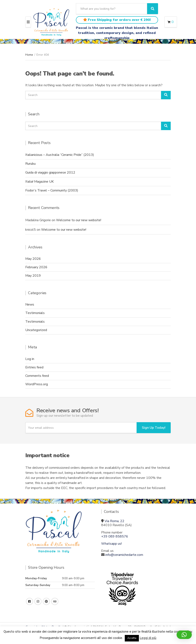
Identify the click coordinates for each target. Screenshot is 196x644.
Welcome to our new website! (79, 220)
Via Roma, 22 (114, 521)
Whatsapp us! (111, 544)
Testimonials (35, 313)
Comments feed (37, 376)
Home (29, 55)
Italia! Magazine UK (40, 182)
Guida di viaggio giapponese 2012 (50, 172)
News (30, 304)
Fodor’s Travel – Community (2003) (52, 190)
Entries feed (34, 367)
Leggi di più (148, 638)
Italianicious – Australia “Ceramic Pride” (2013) (60, 155)
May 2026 (33, 259)
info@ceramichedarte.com (124, 555)
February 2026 (36, 267)
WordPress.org (37, 384)
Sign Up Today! (154, 428)
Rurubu (30, 164)
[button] (184, 635)
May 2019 (33, 276)
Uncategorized (36, 330)
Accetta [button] (132, 638)
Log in (30, 359)
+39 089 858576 (115, 536)
